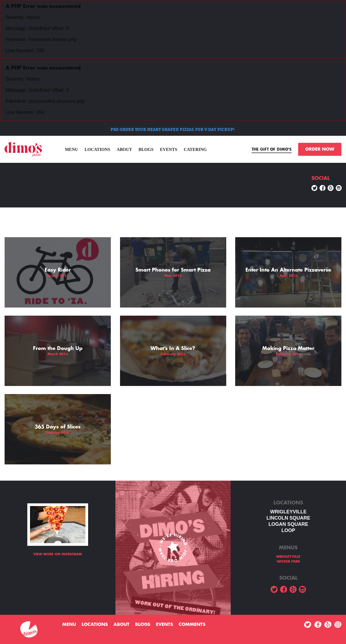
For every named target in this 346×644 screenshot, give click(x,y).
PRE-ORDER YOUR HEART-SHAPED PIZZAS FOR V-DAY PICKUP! (173, 129)
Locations (97, 149)
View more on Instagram (58, 554)
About (124, 149)
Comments (192, 625)
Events (169, 149)
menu (71, 149)
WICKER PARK (288, 562)
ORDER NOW (320, 149)
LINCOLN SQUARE (288, 518)
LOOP (288, 530)
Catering (195, 149)
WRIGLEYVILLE (288, 512)
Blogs (146, 149)
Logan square (288, 524)
